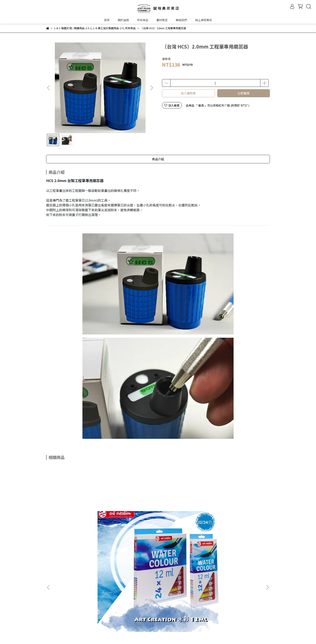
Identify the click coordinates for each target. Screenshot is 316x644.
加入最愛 (172, 105)
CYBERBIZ (140, 634)
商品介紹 (158, 159)
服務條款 (128, 618)
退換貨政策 (91, 618)
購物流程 (74, 618)
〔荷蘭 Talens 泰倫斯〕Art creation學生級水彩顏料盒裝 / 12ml (76, 517)
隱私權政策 (110, 618)
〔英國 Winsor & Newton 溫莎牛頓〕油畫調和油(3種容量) (185, 517)
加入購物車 (188, 93)
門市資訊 (68, 560)
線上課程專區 (204, 20)
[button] (152, 88)
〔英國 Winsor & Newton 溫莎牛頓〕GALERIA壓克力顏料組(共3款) (131, 517)
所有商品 (143, 20)
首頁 (107, 20)
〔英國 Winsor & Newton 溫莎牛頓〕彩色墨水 (239, 517)
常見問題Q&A (55, 618)
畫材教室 (162, 20)
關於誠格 (123, 20)
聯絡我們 (181, 20)
